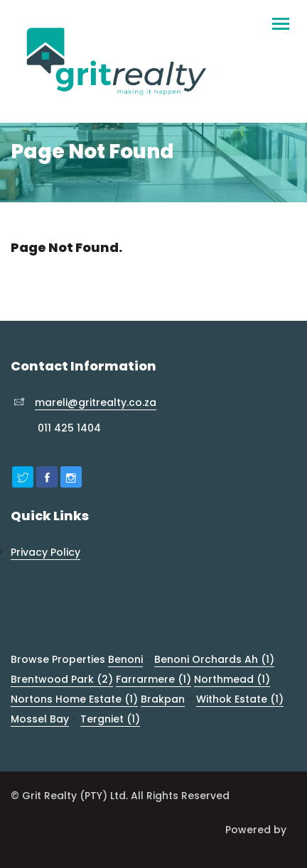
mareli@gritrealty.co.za (96, 402)
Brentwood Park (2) (62, 679)
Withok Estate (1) (240, 699)
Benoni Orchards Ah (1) (214, 659)
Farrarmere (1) (153, 679)
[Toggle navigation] (280, 18)
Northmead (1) (232, 679)
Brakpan (163, 699)
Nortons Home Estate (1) (74, 699)
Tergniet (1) (110, 719)
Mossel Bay (40, 719)
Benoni (125, 659)
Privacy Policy (45, 552)
